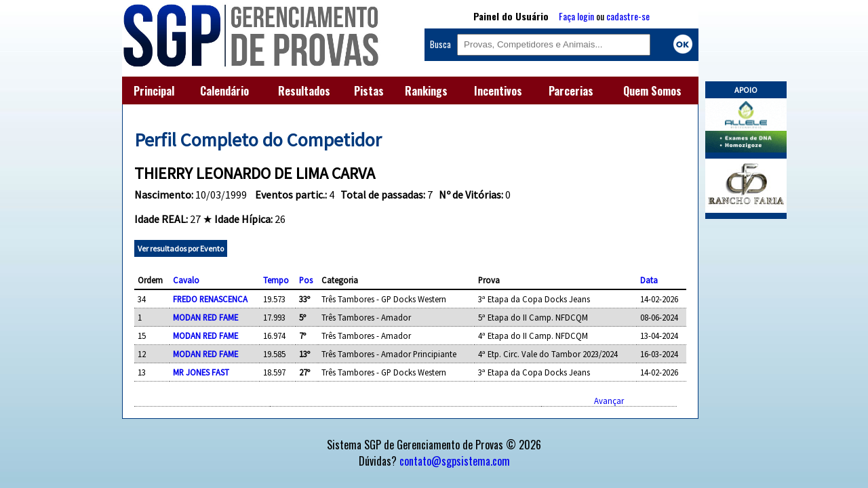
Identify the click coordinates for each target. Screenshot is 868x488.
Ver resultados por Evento (181, 248)
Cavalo (186, 280)
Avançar (609, 401)
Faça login (576, 16)
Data (649, 280)
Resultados (304, 91)
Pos (306, 280)
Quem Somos (652, 91)
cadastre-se (628, 16)
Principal (154, 91)
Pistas (369, 91)
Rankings (426, 91)
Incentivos (498, 91)
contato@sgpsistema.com (455, 461)
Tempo (276, 280)
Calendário (224, 91)
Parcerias (571, 91)
